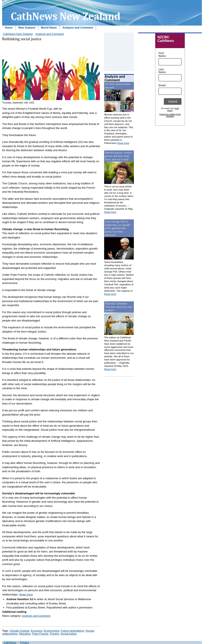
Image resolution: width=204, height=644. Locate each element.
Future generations (72, 631)
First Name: (161, 55)
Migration (25, 634)
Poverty (55, 634)
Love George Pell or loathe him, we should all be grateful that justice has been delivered (118, 228)
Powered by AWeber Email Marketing (170, 115)
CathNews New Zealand (18, 34)
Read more (26, 595)
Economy (36, 631)
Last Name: (161, 71)
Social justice (69, 634)
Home (9, 28)
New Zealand (27, 28)
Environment (52, 631)
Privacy (25, 642)
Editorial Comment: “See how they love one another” (118, 307)
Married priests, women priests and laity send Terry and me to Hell (118, 156)
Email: (161, 85)
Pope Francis (40, 634)
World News (49, 28)
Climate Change (19, 631)
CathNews (10, 642)
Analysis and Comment (78, 28)
